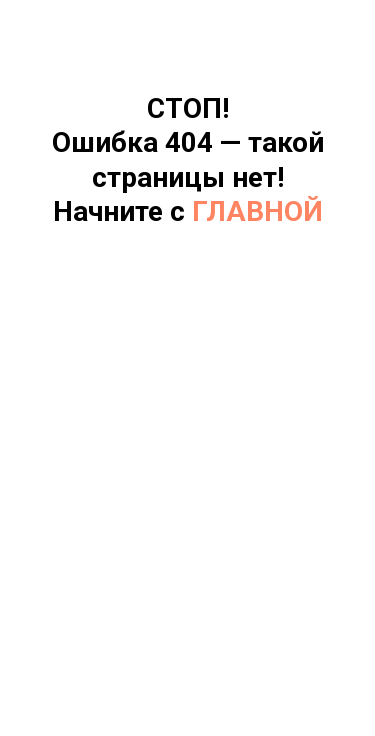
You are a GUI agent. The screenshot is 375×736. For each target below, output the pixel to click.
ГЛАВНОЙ (257, 211)
